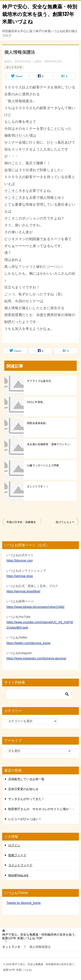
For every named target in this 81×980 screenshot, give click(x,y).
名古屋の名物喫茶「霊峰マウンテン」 (50, 444)
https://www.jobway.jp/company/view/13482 (35, 607)
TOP (40, 936)
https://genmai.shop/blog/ (23, 591)
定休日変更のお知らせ (23, 789)
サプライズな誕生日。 (40, 381)
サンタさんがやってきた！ (26, 799)
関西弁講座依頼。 (38, 423)
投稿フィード (17, 855)
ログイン (14, 845)
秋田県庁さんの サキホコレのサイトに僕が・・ (41, 809)
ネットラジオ (14, 67)
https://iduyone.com (20, 560)
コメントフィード (20, 865)
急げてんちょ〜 (65, 522)
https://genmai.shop (20, 576)
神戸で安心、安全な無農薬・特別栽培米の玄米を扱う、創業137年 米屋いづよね (40, 14)
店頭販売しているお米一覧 (26, 779)
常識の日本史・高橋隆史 (21, 522)
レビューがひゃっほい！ (25, 819)
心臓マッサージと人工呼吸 (43, 465)
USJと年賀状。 (36, 402)
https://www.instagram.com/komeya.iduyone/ (36, 658)
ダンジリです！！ (38, 487)
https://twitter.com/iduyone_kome (29, 643)
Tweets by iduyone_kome (24, 903)
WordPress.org (18, 875)
